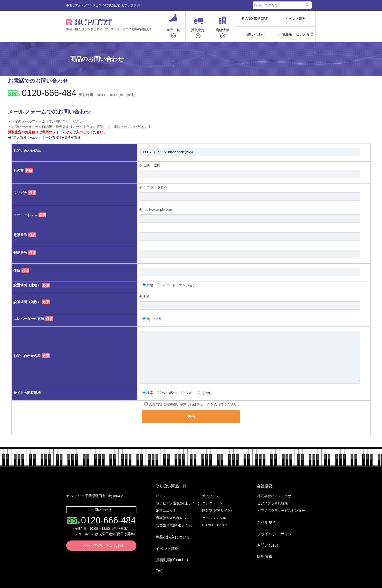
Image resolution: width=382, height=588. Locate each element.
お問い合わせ (255, 34)
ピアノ (161, 492)
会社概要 (261, 484)
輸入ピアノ (211, 492)
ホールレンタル (214, 514)
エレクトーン (212, 500)
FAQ (156, 555)
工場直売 (285, 34)
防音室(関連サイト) (217, 507)
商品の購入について (170, 532)
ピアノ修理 (305, 34)
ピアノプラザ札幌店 (273, 500)
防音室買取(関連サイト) (174, 522)
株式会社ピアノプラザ (100, 486)
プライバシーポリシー (273, 525)
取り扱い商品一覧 (168, 484)
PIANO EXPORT (255, 19)
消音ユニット (166, 507)
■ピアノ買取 (17, 137)
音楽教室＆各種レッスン (175, 514)
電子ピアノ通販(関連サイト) (177, 500)
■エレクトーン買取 (44, 137)
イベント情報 (296, 19)
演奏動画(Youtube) (168, 548)
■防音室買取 (71, 137)
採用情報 (261, 541)
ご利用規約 (263, 517)
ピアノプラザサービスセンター (281, 507)
